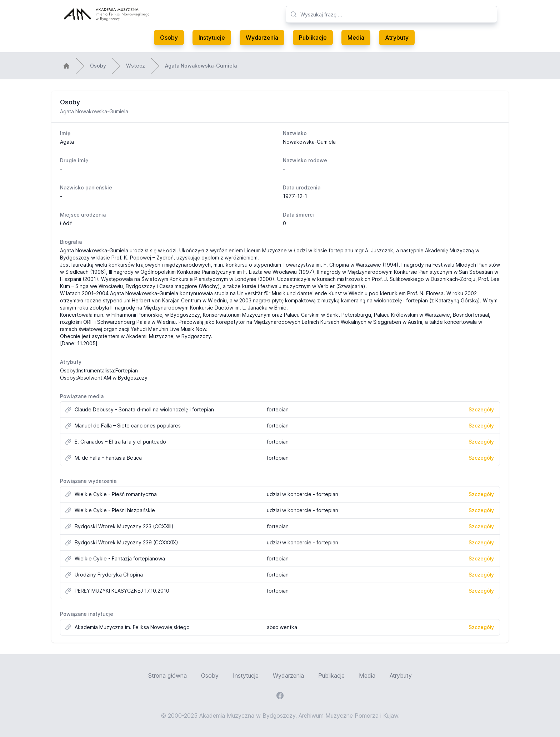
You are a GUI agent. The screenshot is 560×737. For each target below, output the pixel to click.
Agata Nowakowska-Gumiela (201, 66)
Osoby (169, 38)
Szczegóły (481, 409)
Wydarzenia (262, 38)
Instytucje (212, 38)
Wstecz (136, 66)
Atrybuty (397, 38)
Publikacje (313, 38)
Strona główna (167, 676)
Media (356, 38)
